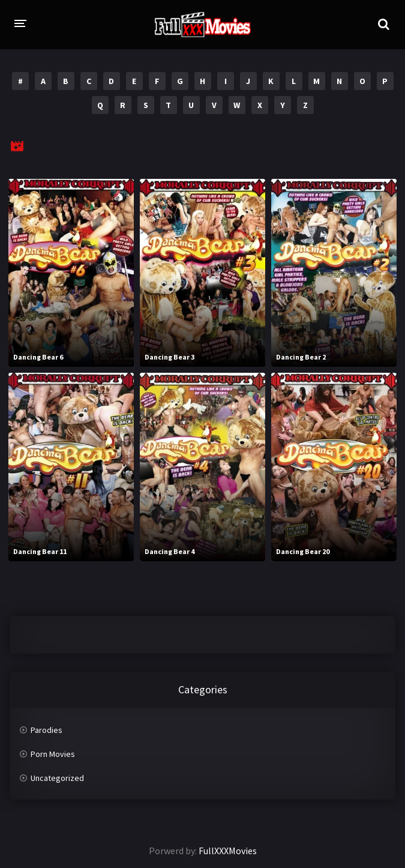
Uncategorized (57, 778)
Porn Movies (53, 754)
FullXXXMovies (228, 851)
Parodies (46, 730)
